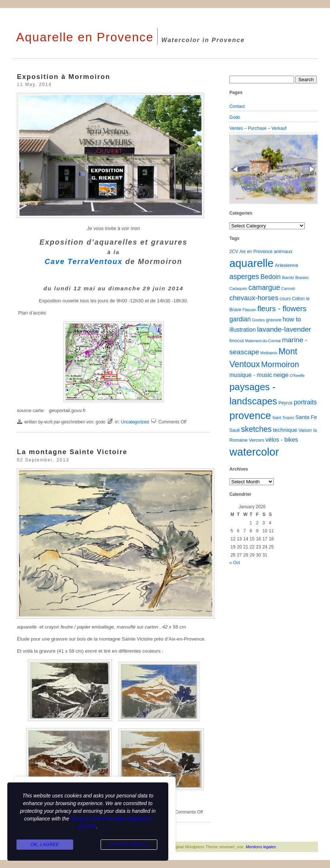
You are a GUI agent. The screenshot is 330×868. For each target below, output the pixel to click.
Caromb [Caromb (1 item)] (288, 288)
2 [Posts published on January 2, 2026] (257, 523)
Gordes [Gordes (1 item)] (258, 320)
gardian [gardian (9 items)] (240, 319)
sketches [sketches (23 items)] (256, 429)
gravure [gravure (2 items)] (274, 320)
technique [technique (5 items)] (285, 430)
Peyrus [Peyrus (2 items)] (286, 403)
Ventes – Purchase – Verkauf (258, 128)
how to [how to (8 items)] (292, 319)
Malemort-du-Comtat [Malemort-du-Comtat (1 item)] (263, 341)
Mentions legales (261, 847)
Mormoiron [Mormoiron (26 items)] (280, 364)
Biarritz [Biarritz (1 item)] (288, 278)
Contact (237, 106)
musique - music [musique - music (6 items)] (251, 375)
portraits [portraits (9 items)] (305, 402)
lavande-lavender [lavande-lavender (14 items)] (284, 329)
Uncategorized (135, 422)
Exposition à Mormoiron (63, 77)
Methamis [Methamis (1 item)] (269, 353)
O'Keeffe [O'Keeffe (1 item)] (297, 375)
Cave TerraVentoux (84, 261)
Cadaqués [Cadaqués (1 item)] (238, 288)
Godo (235, 117)
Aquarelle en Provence (85, 37)
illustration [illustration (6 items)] (243, 329)
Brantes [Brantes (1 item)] (302, 278)
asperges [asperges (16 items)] (244, 276)
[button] (236, 169)
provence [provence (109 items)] (250, 416)
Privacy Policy (129, 845)
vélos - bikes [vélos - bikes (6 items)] (282, 439)
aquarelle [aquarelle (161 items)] (252, 263)
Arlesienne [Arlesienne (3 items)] (286, 265)
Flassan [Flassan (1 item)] (249, 310)
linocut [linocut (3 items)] (237, 341)
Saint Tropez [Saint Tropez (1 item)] (283, 418)
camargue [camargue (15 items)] (264, 287)
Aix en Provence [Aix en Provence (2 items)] (256, 252)
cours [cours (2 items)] (285, 299)
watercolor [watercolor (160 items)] (254, 452)
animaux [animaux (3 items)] (283, 251)
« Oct (235, 563)
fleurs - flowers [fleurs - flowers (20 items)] (282, 308)
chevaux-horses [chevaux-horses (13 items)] (254, 298)
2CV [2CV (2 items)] (234, 252)
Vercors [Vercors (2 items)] (256, 440)
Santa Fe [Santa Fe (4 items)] (306, 417)
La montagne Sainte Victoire (72, 452)
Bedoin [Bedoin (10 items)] (271, 277)
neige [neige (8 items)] (281, 375)
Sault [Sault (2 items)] (235, 430)
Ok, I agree (45, 845)
